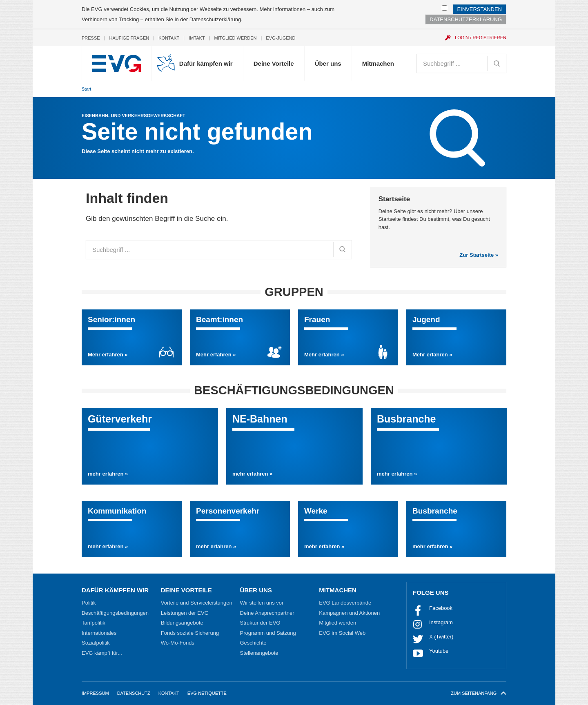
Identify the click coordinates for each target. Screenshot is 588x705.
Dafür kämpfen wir (206, 63)
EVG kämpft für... (102, 653)
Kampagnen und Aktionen (349, 613)
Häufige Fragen (129, 38)
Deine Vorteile (274, 63)
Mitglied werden (236, 38)
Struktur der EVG (260, 623)
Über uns (328, 63)
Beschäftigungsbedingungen (115, 613)
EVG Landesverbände (345, 603)
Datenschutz (134, 693)
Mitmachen (378, 63)
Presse (91, 38)
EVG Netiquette (207, 693)
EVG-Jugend (281, 38)
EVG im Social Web (342, 633)
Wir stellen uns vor (262, 603)
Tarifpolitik (94, 623)
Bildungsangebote (182, 623)
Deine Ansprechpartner (267, 613)
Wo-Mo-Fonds (178, 643)
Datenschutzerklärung (215, 19)
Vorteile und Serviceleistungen (197, 603)
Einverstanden (479, 9)
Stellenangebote (259, 653)
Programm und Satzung (268, 633)
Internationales (99, 633)
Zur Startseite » (479, 255)
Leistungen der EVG (185, 613)
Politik (89, 603)
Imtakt (197, 38)
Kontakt (169, 38)
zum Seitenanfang (479, 693)
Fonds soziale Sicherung (190, 633)
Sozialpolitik (96, 643)
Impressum (95, 693)
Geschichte (253, 643)
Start (86, 89)
